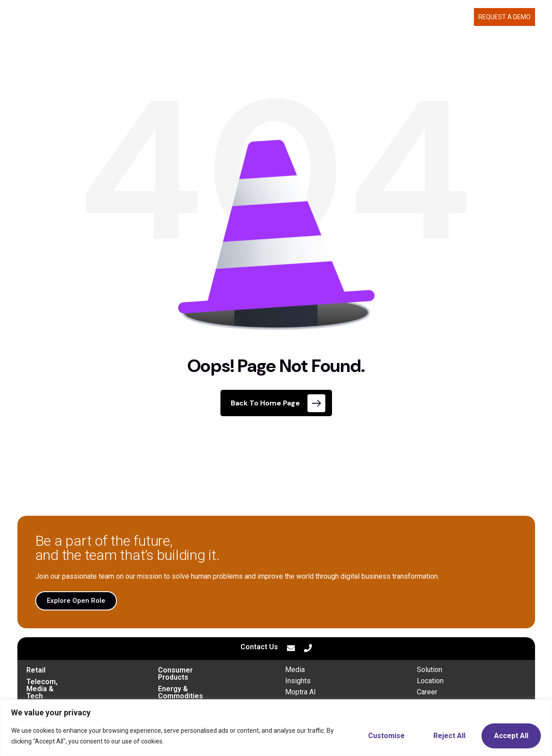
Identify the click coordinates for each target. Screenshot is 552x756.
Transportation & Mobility (68, 693)
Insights (298, 681)
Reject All (449, 736)
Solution (430, 670)
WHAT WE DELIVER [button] (329, 17)
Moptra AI (301, 692)
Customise (386, 736)
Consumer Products (191, 670)
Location (430, 681)
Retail (36, 670)
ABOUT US (389, 17)
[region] (276, 728)
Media (295, 670)
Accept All (511, 736)
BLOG (462, 17)
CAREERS (431, 17)
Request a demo (504, 17)
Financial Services (189, 693)
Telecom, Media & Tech (66, 682)
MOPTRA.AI (273, 17)
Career (427, 692)
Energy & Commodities (196, 682)
